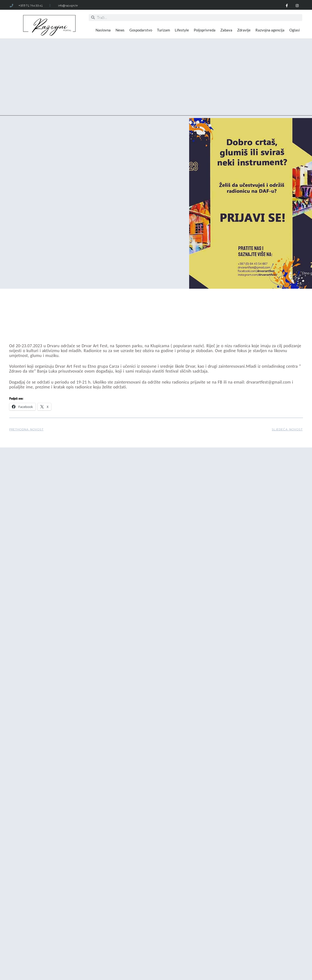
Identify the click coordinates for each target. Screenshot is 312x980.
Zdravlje (244, 30)
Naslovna (103, 30)
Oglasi (295, 30)
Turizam (163, 30)
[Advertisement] (156, 81)
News (120, 30)
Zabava (226, 30)
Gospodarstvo (141, 30)
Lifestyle (182, 30)
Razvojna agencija (270, 30)
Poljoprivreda (205, 30)
